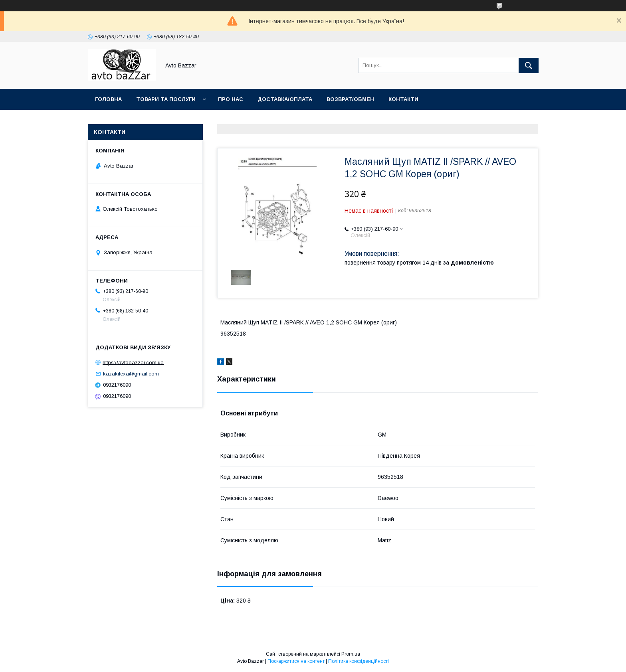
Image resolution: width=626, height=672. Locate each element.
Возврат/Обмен (350, 99)
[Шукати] (529, 65)
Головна (108, 99)
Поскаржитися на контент (296, 661)
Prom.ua (351, 654)
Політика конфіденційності (359, 661)
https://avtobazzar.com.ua (133, 362)
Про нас (231, 99)
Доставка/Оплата (285, 99)
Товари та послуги (166, 99)
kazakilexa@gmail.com (131, 374)
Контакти (403, 99)
